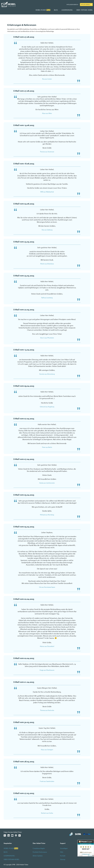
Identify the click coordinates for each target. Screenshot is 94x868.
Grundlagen (64, 848)
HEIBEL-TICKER (43, 10)
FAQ (62, 852)
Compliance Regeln (39, 848)
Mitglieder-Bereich (72, 5)
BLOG (56, 10)
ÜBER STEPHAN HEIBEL (84, 10)
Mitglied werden (85, 5)
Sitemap (63, 859)
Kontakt (63, 856)
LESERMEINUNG (67, 10)
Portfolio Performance (40, 852)
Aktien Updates (38, 856)
